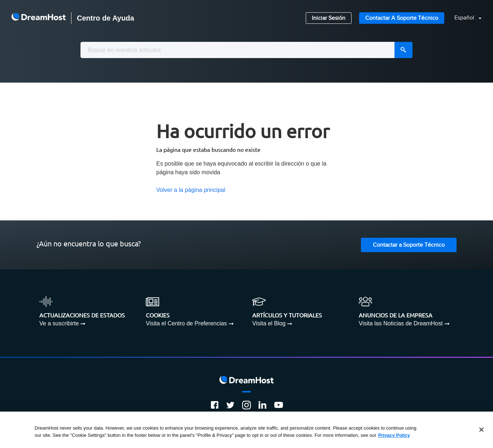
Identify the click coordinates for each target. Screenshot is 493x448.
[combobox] (247, 50)
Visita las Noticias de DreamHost (401, 323)
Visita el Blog (269, 323)
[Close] (481, 431)
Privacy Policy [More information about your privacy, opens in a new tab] (394, 436)
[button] (464, 18)
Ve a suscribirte (59, 323)
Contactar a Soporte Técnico (402, 18)
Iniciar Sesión (329, 18)
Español (465, 18)
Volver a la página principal (191, 190)
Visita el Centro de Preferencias (186, 323)
